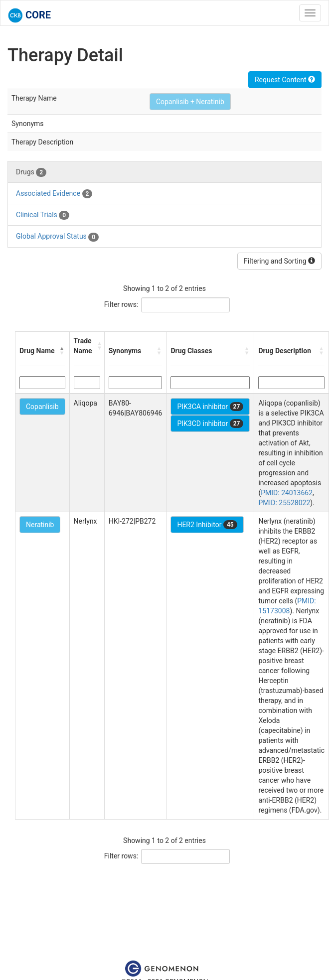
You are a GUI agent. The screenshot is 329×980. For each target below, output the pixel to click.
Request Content (285, 80)
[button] (62, 351)
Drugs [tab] (31, 172)
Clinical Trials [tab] (43, 215)
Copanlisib (42, 407)
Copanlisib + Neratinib (190, 102)
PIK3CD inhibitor (210, 423)
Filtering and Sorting (279, 261)
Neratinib (40, 525)
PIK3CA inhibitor (210, 407)
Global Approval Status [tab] (57, 237)
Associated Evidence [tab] (54, 194)
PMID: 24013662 (287, 493)
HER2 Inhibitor (207, 525)
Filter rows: (121, 304)
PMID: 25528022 (284, 503)
